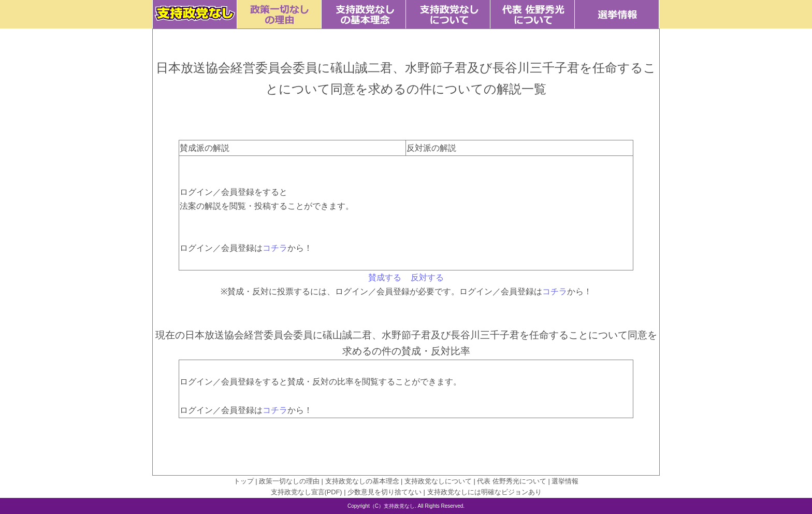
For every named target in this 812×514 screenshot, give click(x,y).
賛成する (385, 277)
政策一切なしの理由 (289, 481)
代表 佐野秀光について (512, 481)
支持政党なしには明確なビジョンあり (484, 492)
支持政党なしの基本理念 (362, 481)
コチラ (275, 248)
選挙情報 (565, 481)
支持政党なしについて (438, 481)
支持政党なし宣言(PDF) (307, 492)
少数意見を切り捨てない (385, 492)
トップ (244, 481)
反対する (427, 277)
